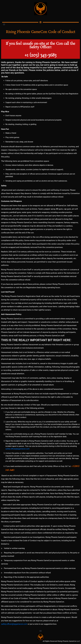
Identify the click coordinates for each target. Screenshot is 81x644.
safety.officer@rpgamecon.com (17, 449)
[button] (4, 24)
